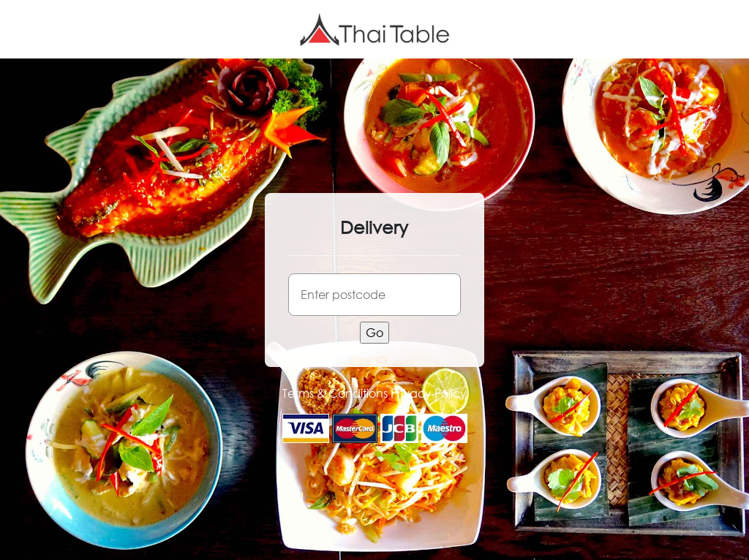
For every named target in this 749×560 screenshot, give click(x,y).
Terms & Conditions (335, 393)
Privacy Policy (429, 393)
